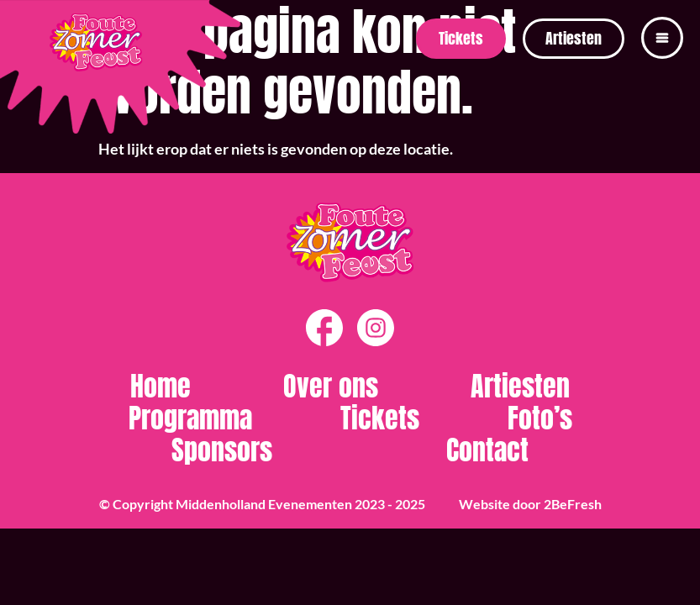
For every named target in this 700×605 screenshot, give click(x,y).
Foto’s (540, 418)
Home (161, 387)
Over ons (331, 387)
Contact (487, 450)
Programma (190, 418)
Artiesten (520, 387)
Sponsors (222, 450)
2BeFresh (573, 504)
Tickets (380, 418)
